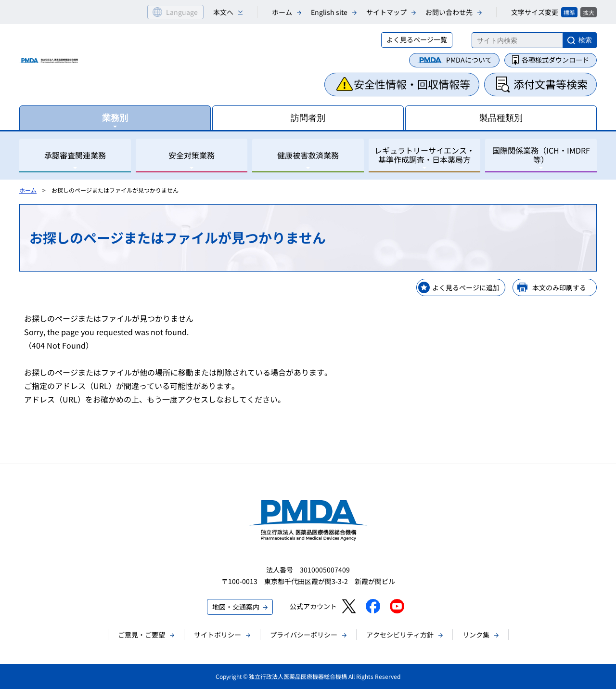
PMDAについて (469, 60)
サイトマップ (386, 12)
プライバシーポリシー (304, 635)
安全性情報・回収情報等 (412, 84)
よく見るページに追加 (466, 287)
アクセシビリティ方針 (400, 635)
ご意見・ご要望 (141, 635)
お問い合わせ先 (449, 12)
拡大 (589, 12)
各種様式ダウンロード (555, 60)
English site (329, 12)
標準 (569, 12)
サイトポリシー (218, 635)
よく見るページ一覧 (417, 39)
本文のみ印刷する (559, 287)
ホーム (282, 12)
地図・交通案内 (236, 607)
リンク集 (476, 635)
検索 (585, 40)
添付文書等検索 (551, 84)
